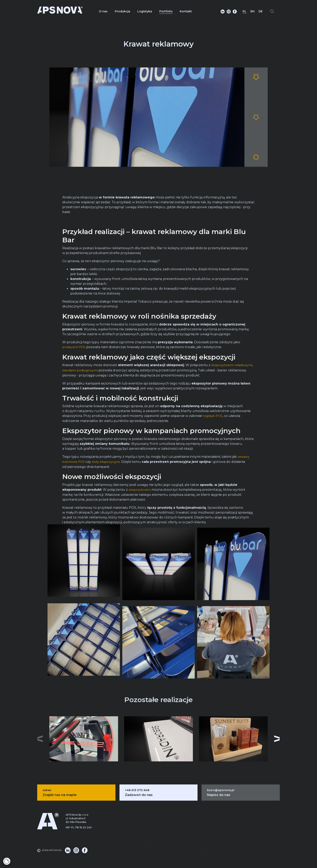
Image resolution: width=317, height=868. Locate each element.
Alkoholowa (200, 819)
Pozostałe (200, 839)
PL (245, 11)
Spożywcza (200, 832)
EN (253, 11)
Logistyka (145, 11)
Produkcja (123, 11)
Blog (254, 819)
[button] (280, 737)
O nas (103, 11)
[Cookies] (7, 861)
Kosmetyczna (200, 826)
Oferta (254, 839)
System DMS (145, 832)
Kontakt (186, 11)
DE (261, 11)
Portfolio (166, 11)
